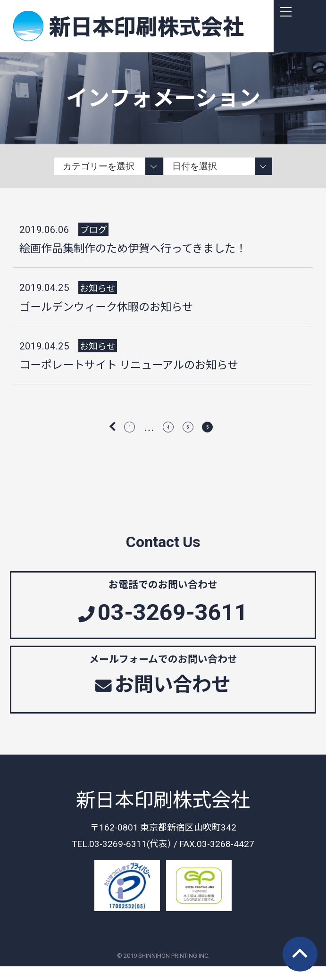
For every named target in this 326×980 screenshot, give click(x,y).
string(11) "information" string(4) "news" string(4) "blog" (109, 166)
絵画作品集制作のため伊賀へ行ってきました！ (133, 248)
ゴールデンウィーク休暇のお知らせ (106, 306)
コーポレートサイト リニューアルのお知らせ (129, 364)
